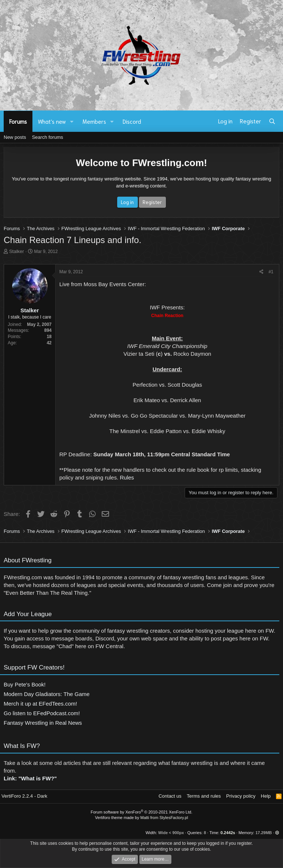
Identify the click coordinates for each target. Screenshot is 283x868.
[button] (72, 121)
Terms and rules (204, 796)
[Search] (272, 121)
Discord (132, 121)
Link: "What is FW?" (30, 783)
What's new (52, 121)
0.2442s (228, 833)
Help (266, 796)
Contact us (170, 796)
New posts (15, 137)
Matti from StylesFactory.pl (164, 818)
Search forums (48, 137)
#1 (271, 272)
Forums (18, 121)
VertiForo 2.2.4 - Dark (24, 796)
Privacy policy (241, 796)
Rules (127, 477)
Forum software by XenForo (141, 812)
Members (94, 121)
